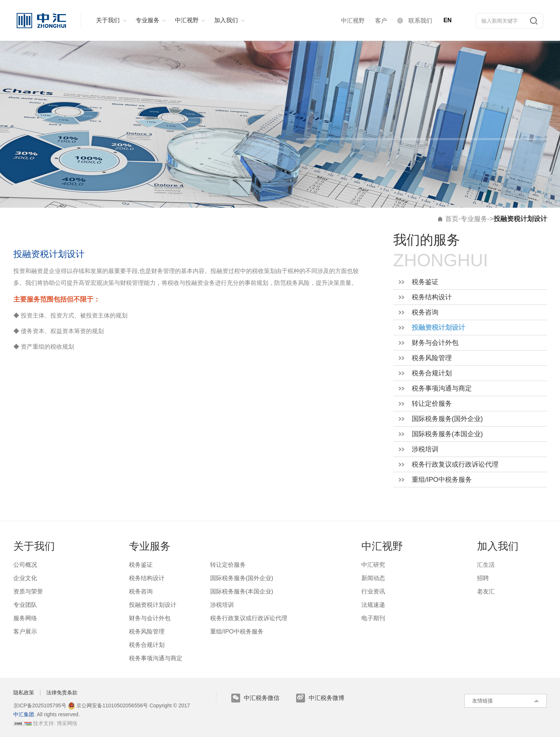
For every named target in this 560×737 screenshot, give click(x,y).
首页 (452, 219)
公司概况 (25, 565)
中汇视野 (382, 546)
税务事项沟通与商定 (442, 388)
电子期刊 (373, 618)
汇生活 (486, 565)
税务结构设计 (432, 297)
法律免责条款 (62, 692)
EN (447, 20)
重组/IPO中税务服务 (442, 480)
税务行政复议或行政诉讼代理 (455, 464)
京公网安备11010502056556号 (108, 705)
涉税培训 (425, 449)
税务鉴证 (425, 282)
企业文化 (25, 578)
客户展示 (25, 631)
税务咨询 (425, 312)
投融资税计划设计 (438, 328)
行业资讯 (373, 591)
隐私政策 (24, 692)
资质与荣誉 (28, 591)
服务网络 (25, 618)
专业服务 (474, 219)
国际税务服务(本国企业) (447, 434)
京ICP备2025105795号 (41, 705)
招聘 (483, 578)
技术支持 (43, 723)
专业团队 (25, 605)
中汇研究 (373, 565)
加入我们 (498, 546)
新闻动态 (373, 578)
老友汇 (486, 591)
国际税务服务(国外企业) (447, 419)
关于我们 (34, 546)
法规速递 (373, 605)
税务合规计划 (432, 373)
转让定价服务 (432, 404)
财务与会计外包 (435, 343)
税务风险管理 (432, 358)
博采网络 (67, 723)
